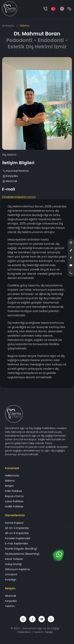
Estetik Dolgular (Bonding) (21, 549)
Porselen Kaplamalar (18, 538)
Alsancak (10, 181)
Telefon (10, 606)
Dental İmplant (14, 523)
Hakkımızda (12, 476)
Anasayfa (8, 26)
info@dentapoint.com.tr (19, 197)
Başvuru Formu (14, 496)
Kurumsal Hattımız (15, 171)
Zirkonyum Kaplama (17, 569)
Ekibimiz (10, 481)
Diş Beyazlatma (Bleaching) (22, 554)
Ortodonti (11, 574)
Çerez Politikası (14, 501)
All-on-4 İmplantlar (17, 528)
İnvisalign (11, 580)
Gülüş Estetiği (13, 564)
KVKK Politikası (13, 491)
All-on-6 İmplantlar (17, 533)
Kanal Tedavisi (14, 559)
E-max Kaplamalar (17, 543)
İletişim (9, 486)
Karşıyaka (10, 176)
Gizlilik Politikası (14, 506)
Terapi (49, 632)
